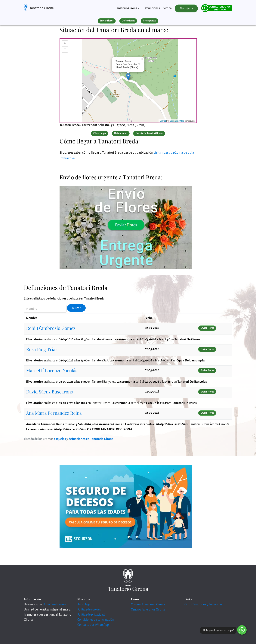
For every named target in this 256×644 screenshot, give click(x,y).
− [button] (65, 49)
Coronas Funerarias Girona (148, 604)
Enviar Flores (107, 21)
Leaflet (163, 121)
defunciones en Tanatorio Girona (91, 439)
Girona (167, 8)
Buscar (76, 308)
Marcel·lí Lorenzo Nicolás (52, 370)
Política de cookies (89, 610)
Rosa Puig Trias (42, 349)
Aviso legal (84, 604)
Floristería (186, 8)
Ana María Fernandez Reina (54, 413)
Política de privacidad (91, 615)
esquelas (60, 439)
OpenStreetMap (177, 121)
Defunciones (152, 8)
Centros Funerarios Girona (148, 610)
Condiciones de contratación (96, 620)
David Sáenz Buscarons (49, 392)
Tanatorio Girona (42, 8)
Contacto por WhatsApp (93, 625)
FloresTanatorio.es (54, 604)
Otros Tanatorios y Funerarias (203, 604)
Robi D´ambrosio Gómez (51, 328)
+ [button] (65, 44)
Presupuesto (150, 21)
